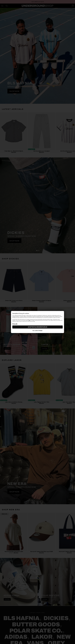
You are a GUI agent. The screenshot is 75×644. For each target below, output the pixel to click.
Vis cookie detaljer (37, 331)
